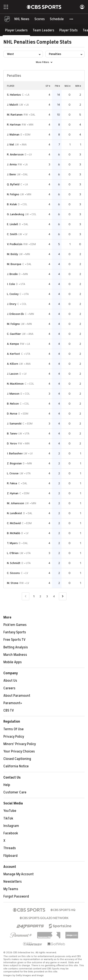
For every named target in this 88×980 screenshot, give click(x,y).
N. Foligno (13, 194)
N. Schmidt (14, 563)
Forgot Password (16, 896)
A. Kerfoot (14, 354)
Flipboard (10, 856)
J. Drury (12, 304)
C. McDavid (14, 523)
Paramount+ (13, 703)
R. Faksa (12, 483)
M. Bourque (14, 264)
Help (7, 785)
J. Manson (13, 394)
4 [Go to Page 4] (54, 596)
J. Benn (11, 174)
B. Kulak (12, 204)
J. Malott (13, 105)
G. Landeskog (16, 214)
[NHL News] (22, 19)
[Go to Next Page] (63, 596)
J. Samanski (14, 424)
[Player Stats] (68, 30)
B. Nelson (13, 404)
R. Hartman (14, 125)
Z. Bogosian (14, 463)
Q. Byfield (13, 184)
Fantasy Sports (15, 632)
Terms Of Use (14, 729)
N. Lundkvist (15, 513)
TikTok (8, 818)
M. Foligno (13, 324)
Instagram (11, 826)
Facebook (11, 833)
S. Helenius (14, 95)
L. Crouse (13, 473)
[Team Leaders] (43, 30)
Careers (9, 688)
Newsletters (13, 882)
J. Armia (12, 164)
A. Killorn (13, 364)
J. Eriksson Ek (15, 314)
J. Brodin (12, 274)
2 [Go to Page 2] (40, 596)
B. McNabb (14, 533)
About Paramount (17, 696)
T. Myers (12, 543)
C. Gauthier (14, 334)
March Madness (15, 655)
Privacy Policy (14, 737)
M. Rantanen (15, 115)
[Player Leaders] (16, 30)
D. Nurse (12, 414)
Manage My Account (18, 874)
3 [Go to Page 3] (47, 596)
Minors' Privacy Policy (20, 744)
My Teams (11, 889)
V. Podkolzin (15, 244)
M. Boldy (12, 254)
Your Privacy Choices (19, 751)
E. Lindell (13, 224)
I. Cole (11, 284)
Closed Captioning (17, 759)
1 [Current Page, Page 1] (34, 596)
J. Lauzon (13, 374)
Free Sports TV (14, 640)
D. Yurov (12, 443)
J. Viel (11, 144)
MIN (78, 86)
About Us (10, 681)
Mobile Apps (13, 662)
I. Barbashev (15, 453)
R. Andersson (15, 154)
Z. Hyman (13, 493)
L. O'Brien (13, 553)
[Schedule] (57, 19)
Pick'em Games (15, 625)
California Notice (16, 766)
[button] (72, 19)
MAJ (68, 86)
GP (48, 86)
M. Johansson (16, 503)
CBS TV (9, 711)
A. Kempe (13, 344)
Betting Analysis (16, 647)
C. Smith (12, 234)
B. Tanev (12, 433)
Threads (10, 848)
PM (57, 86)
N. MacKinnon (15, 384)
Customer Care (15, 792)
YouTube (10, 811)
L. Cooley (13, 294)
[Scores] (40, 19)
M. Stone (13, 583)
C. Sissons (13, 573)
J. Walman (13, 135)
